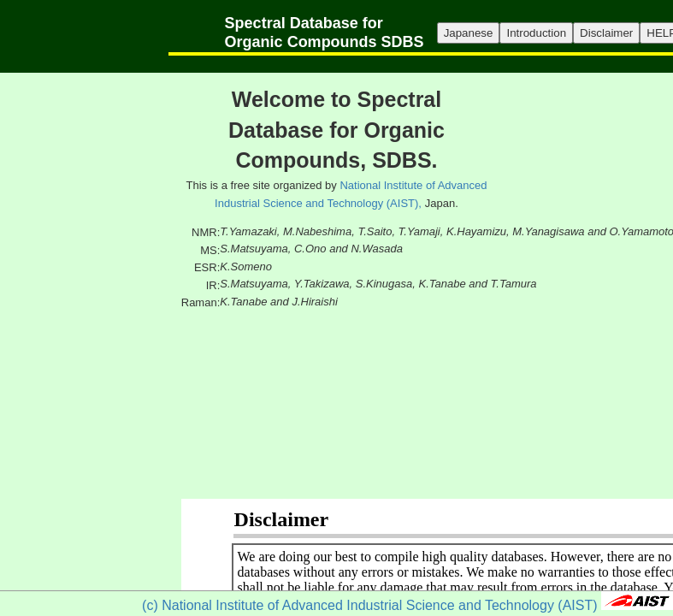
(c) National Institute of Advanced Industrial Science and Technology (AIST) (369, 605)
